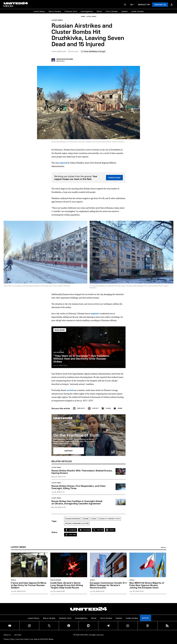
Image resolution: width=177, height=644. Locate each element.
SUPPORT (69, 451)
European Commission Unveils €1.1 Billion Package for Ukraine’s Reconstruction (108, 585)
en (132, 4)
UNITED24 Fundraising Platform (77, 523)
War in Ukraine (55, 11)
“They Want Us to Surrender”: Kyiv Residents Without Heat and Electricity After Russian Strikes (81, 358)
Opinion (125, 11)
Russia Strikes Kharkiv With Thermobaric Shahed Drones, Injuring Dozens (82, 472)
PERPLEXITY (79, 408)
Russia (94, 519)
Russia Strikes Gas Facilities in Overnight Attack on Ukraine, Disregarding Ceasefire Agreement (77, 502)
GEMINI (118, 408)
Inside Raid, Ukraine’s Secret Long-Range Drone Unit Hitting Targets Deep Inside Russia (67, 585)
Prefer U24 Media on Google (93, 51)
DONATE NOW (114, 178)
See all (164, 548)
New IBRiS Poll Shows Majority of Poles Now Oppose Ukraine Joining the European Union (147, 585)
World (99, 11)
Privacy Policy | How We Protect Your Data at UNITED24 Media (28, 639)
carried (70, 390)
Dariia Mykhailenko (65, 59)
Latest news (91, 16)
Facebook (71, 530)
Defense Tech (71, 11)
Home (83, 16)
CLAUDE (106, 408)
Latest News (39, 11)
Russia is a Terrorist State (109, 519)
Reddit (110, 530)
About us (7, 635)
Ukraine (86, 519)
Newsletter (144, 4)
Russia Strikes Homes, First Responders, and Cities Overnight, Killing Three (79, 487)
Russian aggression (73, 519)
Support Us (160, 5)
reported (63, 163)
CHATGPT (93, 408)
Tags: (54, 521)
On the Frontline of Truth (76, 435)
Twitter (98, 530)
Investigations (87, 11)
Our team (18, 635)
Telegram (84, 530)
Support (146, 618)
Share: (54, 532)
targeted (94, 314)
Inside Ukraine (138, 11)
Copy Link (70, 535)
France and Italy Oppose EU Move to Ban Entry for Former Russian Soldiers (29, 585)
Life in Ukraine (112, 11)
